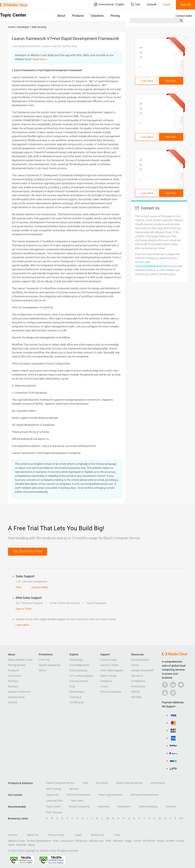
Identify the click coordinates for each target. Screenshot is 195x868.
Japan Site (52, 795)
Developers (124, 807)
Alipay (31, 845)
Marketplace (77, 692)
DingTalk (21, 845)
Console (152, 4)
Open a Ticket (24, 609)
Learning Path (54, 801)
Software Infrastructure (145, 795)
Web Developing (148, 807)
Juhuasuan (67, 841)
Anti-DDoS (102, 783)
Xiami (11, 845)
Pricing (115, 16)
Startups (13, 686)
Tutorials (171, 807)
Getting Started (79, 681)
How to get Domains (111, 795)
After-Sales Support (112, 670)
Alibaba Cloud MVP (143, 670)
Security (74, 789)
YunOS (137, 841)
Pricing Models (17, 665)
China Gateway (79, 670)
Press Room (138, 686)
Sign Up (186, 4)
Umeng (180, 841)
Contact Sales (184, 16)
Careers (13, 835)
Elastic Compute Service (60, 783)
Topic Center (53, 807)
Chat (18, 587)
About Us (33, 835)
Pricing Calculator (111, 692)
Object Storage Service (129, 783)
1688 (108, 841)
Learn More (147, 81)
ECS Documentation (79, 795)
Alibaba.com (96, 841)
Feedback (106, 681)
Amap (160, 841)
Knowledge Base (79, 665)
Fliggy (128, 841)
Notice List (97, 835)
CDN (85, 783)
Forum (104, 686)
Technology (76, 660)
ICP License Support (81, 676)
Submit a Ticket (109, 665)
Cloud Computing (79, 807)
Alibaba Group (16, 841)
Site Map (136, 697)
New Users (77, 801)
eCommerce (158, 783)
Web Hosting (54, 789)
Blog (72, 686)
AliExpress (81, 841)
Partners (13, 681)
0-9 (181, 818)
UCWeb (170, 841)
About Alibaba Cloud (20, 660)
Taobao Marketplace (39, 841)
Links (117, 835)
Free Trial (44, 660)
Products (78, 16)
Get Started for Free (28, 551)
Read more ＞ (41, 59)
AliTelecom (149, 841)
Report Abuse (108, 676)
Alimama (118, 841)
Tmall (55, 841)
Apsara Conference (19, 692)
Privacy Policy (56, 835)
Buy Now (171, 81)
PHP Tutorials (54, 812)
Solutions (97, 16)
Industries (104, 807)
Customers (14, 676)
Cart (135, 4)
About (61, 16)
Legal (78, 835)
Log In (167, 4)
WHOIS (135, 692)
